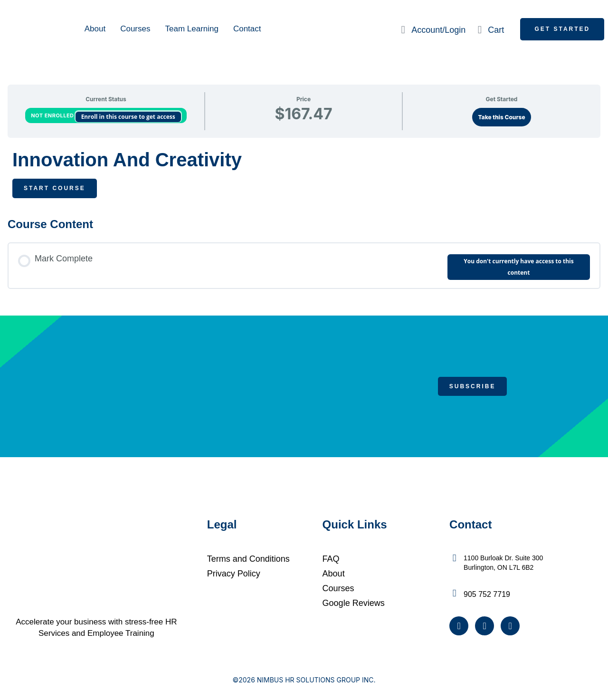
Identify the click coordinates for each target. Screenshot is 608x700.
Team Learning (191, 29)
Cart (496, 30)
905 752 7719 (487, 594)
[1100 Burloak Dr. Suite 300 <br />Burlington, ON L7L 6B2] (454, 558)
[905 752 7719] (454, 593)
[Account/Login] (403, 30)
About (95, 29)
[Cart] (480, 30)
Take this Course (501, 117)
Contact (247, 29)
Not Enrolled (53, 115)
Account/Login (438, 30)
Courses (135, 29)
